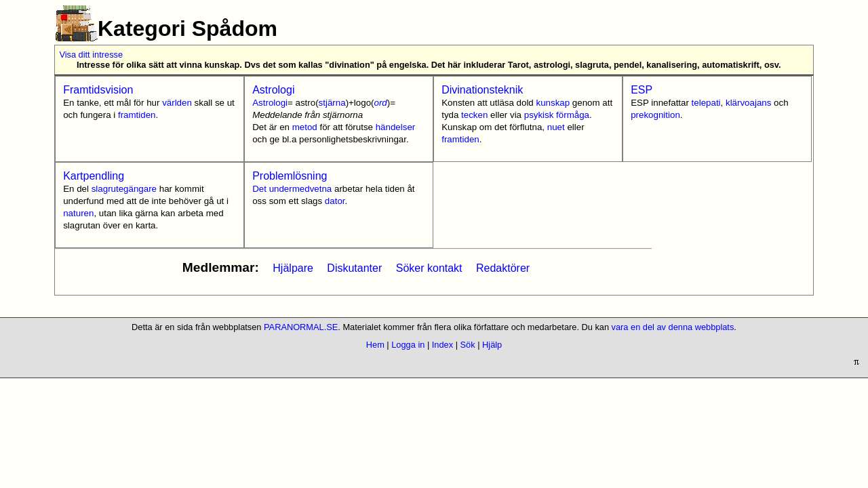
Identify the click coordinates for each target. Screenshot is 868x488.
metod (305, 127)
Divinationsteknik (482, 90)
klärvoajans (748, 103)
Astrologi (273, 90)
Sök (468, 345)
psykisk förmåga (557, 115)
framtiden (137, 115)
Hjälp (492, 345)
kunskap (553, 103)
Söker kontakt (429, 268)
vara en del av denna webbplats (673, 327)
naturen (78, 213)
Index (442, 345)
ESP (642, 90)
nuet (556, 127)
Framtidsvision (98, 90)
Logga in (408, 345)
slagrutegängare (124, 189)
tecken (474, 115)
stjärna (332, 103)
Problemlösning (290, 176)
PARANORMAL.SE (301, 327)
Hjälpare (293, 268)
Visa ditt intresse (91, 55)
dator (335, 201)
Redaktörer (503, 268)
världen (177, 103)
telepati (706, 103)
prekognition (655, 115)
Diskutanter (354, 268)
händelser (396, 127)
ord (380, 103)
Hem (375, 345)
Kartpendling (94, 176)
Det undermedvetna (292, 189)
